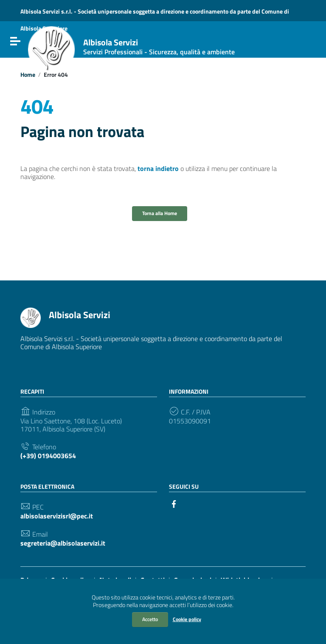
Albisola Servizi (159, 47)
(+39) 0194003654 (48, 456)
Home (28, 75)
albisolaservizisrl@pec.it (57, 516)
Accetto (150, 619)
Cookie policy (187, 619)
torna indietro (158, 168)
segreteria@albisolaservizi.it (63, 543)
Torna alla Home (160, 213)
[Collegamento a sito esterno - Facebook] (174, 503)
